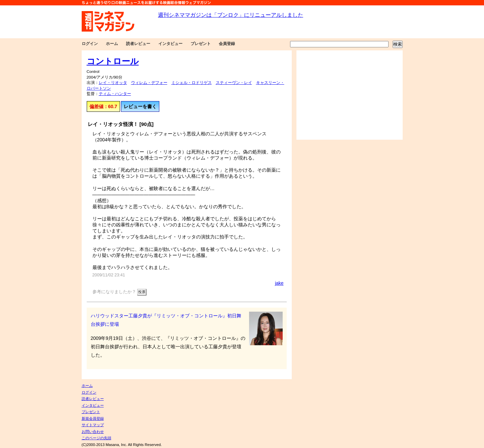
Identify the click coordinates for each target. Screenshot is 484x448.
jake (279, 283)
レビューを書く (140, 106)
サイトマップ (93, 425)
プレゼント (201, 44)
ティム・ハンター (115, 94)
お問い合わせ (93, 432)
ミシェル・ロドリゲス (192, 83)
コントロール (113, 61)
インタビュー (170, 44)
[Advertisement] (350, 95)
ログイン (90, 44)
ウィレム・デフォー (149, 83)
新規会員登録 (93, 418)
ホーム (112, 44)
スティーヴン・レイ (234, 83)
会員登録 (227, 44)
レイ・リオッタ (113, 83)
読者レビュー (138, 44)
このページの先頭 (96, 438)
